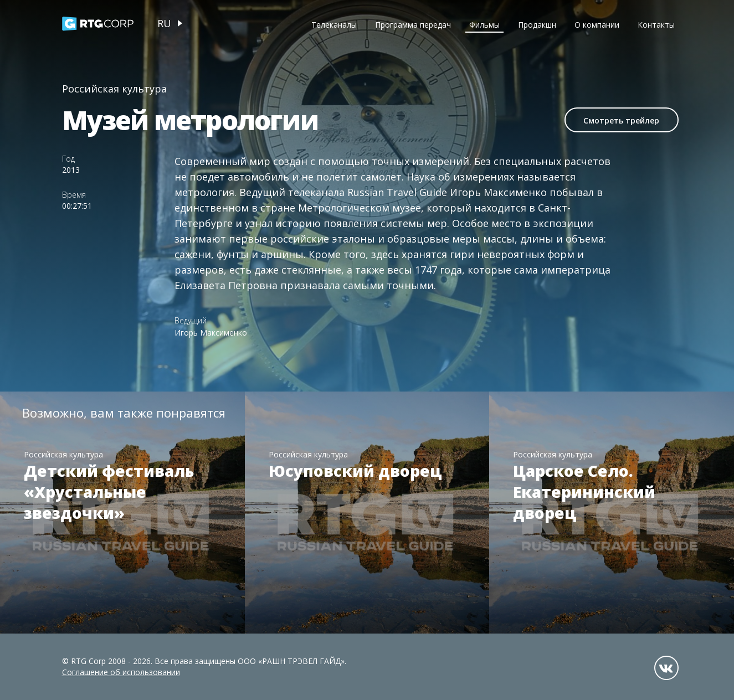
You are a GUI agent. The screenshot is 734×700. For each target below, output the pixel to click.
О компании (597, 25)
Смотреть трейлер (621, 120)
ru (164, 23)
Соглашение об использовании (121, 672)
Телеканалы (334, 25)
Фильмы (484, 25)
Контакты (656, 25)
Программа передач (413, 25)
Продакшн (537, 25)
